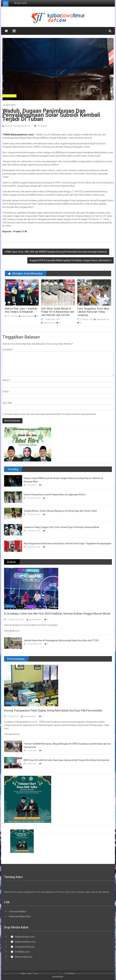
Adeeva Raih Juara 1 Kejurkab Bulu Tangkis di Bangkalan (21, 310)
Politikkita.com (22, 952)
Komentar (8, 349)
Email (6, 391)
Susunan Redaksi (18, 911)
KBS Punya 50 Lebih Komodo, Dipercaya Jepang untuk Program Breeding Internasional (66, 760)
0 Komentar (41, 126)
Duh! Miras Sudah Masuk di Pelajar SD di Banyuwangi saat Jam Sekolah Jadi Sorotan (58, 312)
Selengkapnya (12, 631)
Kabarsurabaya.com (25, 942)
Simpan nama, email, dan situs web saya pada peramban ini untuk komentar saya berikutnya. (51, 414)
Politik (24, 703)
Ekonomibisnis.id (24, 957)
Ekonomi (10, 606)
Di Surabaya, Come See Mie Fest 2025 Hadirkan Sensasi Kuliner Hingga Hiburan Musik (57, 614)
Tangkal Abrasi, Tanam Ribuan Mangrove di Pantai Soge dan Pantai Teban (60, 511)
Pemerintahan (12, 703)
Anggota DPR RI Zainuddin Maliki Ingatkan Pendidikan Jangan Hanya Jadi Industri (70, 260)
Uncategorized (9, 96)
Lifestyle (30, 606)
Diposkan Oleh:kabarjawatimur (17, 126)
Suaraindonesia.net (25, 947)
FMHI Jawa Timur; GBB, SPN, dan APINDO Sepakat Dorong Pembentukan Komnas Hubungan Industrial (57, 252)
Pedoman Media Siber (20, 916)
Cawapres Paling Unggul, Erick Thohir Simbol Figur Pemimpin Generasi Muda (61, 527)
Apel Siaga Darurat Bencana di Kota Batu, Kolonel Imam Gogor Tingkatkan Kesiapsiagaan (68, 543)
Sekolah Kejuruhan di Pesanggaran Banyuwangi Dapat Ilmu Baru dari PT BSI (61, 640)
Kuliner (20, 606)
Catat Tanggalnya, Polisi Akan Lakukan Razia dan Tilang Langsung (93, 312)
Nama (6, 380)
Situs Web (7, 403)
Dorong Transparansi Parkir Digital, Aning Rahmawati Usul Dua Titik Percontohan (53, 710)
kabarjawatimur (28, 316)
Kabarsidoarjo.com (25, 937)
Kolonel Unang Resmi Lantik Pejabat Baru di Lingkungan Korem (55, 495)
